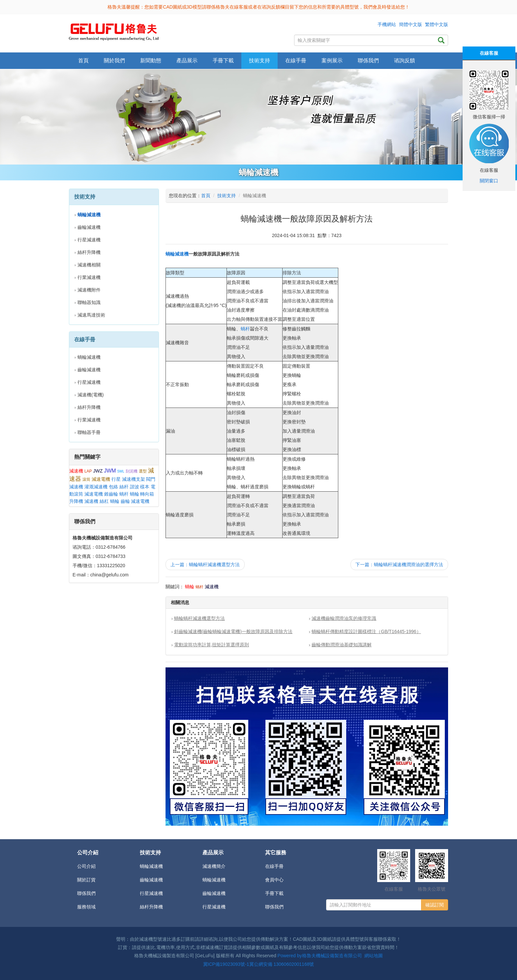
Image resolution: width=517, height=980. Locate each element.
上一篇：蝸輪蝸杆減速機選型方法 (205, 565)
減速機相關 (89, 265)
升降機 (76, 501)
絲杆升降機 (89, 252)
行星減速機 (89, 240)
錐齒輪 (111, 494)
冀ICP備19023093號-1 (226, 964)
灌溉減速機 (96, 487)
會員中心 (274, 880)
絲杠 (104, 501)
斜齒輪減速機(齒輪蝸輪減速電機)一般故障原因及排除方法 (233, 631)
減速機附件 (89, 290)
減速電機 (101, 479)
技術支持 (227, 196)
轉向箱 (147, 494)
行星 (116, 479)
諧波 (135, 487)
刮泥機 (132, 471)
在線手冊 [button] (296, 61)
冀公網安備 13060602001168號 (282, 964)
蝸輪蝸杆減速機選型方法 (199, 618)
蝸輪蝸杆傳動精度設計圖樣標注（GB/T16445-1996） (366, 631)
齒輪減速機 (89, 227)
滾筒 (86, 479)
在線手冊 (274, 866)
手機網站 (387, 24)
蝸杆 (124, 494)
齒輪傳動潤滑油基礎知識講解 (342, 645)
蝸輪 (135, 494)
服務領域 (86, 907)
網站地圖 (374, 956)
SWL (121, 471)
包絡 (113, 487)
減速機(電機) (91, 395)
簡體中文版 (411, 24)
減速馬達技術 (91, 315)
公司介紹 (86, 866)
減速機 (76, 471)
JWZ (98, 471)
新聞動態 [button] (151, 61)
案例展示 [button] (332, 61)
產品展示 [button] (187, 61)
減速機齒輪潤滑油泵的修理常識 (344, 618)
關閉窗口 (489, 181)
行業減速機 (89, 277)
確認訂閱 (435, 905)
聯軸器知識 (89, 302)
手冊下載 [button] (223, 61)
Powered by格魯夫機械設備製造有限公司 (320, 956)
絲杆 (124, 487)
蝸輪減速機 (89, 357)
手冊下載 (274, 893)
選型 (143, 471)
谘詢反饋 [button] (405, 61)
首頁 (83, 61)
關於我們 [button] (114, 61)
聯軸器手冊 (89, 432)
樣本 (145, 487)
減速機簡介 (214, 866)
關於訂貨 (86, 880)
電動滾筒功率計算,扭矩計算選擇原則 (212, 645)
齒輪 (125, 501)
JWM (110, 471)
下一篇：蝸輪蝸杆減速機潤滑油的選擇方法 (399, 565)
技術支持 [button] (259, 61)
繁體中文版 (437, 24)
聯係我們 (368, 61)
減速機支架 (134, 479)
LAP (88, 471)
